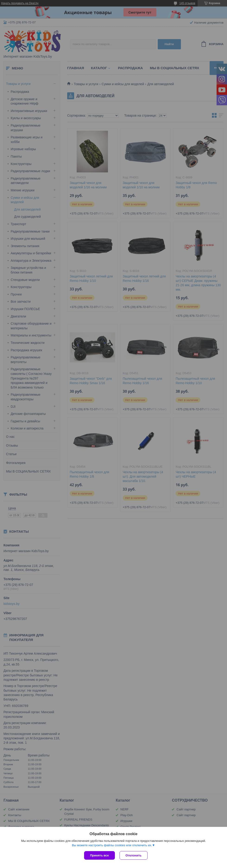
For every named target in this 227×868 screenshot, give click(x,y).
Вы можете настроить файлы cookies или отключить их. (112, 845)
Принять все (99, 855)
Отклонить (134, 855)
